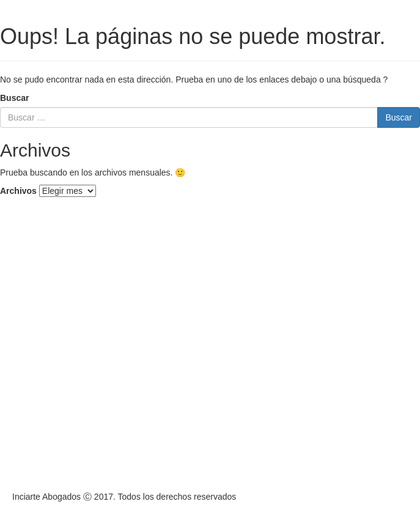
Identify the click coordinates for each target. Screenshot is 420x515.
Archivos (18, 191)
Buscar (14, 98)
